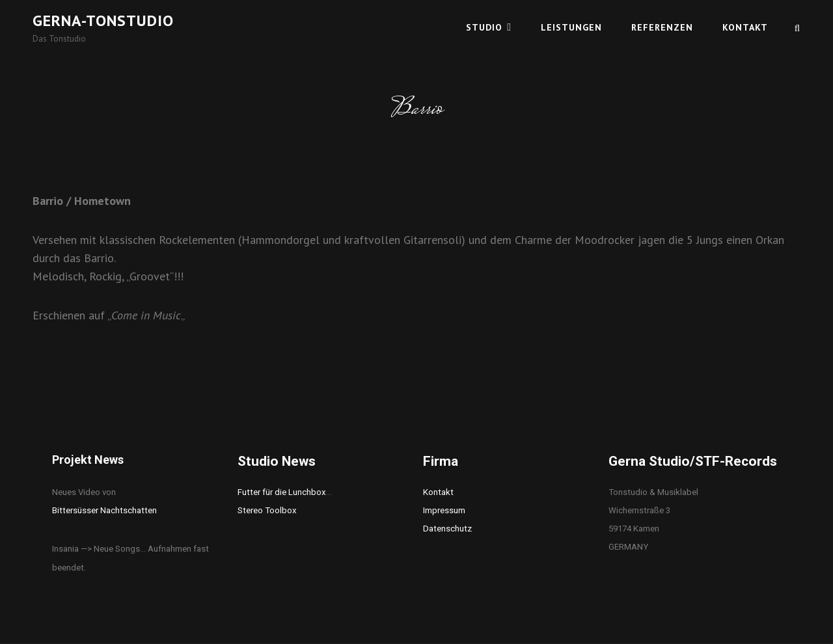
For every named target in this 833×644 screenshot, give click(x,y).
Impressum (444, 510)
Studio (484, 27)
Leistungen (571, 27)
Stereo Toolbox (267, 510)
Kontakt (745, 27)
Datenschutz (447, 529)
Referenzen (662, 27)
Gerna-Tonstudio (103, 20)
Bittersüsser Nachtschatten (104, 510)
